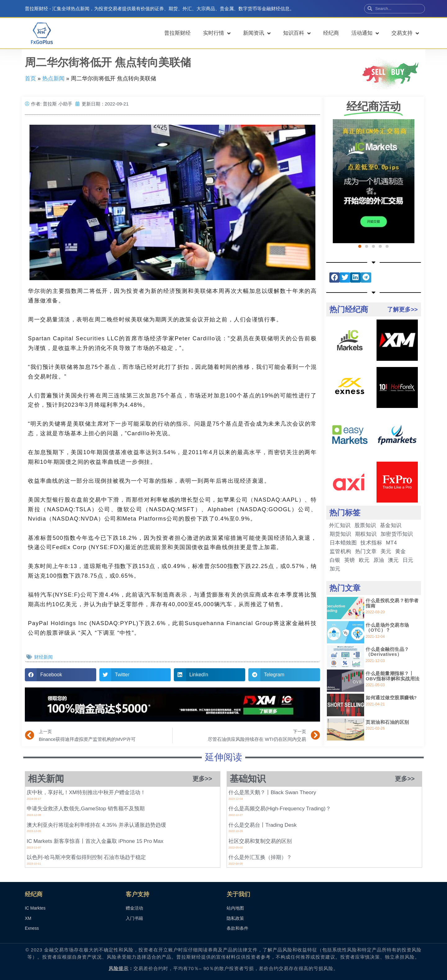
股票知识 (365, 525)
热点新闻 (53, 78)
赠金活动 (134, 908)
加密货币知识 (397, 534)
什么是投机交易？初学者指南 (392, 603)
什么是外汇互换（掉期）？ (260, 857)
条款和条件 (237, 929)
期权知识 (366, 534)
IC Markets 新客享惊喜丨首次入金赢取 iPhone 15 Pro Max (95, 841)
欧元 (364, 560)
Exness (32, 929)
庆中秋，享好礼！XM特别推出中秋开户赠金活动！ (86, 792)
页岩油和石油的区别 (387, 722)
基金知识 (391, 525)
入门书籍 (134, 919)
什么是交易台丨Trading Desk (262, 825)
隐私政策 (235, 919)
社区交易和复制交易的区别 (260, 841)
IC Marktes (35, 908)
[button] (61, 675)
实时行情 (217, 33)
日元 (408, 560)
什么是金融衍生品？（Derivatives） (387, 652)
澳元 (393, 560)
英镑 (350, 560)
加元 (335, 569)
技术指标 (371, 543)
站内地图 (235, 908)
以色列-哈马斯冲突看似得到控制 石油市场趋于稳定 (86, 857)
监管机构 (341, 551)
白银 (335, 560)
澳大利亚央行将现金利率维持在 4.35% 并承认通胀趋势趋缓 (96, 825)
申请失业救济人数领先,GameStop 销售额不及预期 (86, 809)
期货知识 (341, 534)
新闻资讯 (257, 33)
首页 (30, 78)
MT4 (391, 543)
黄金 (401, 551)
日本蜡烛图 (343, 543)
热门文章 (366, 551)
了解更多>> (402, 309)
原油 (379, 560)
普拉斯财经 (177, 33)
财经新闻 (43, 657)
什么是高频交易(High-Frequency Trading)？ (280, 809)
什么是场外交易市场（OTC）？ (387, 628)
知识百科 (297, 33)
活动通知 (365, 33)
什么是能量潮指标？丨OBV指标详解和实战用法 (393, 676)
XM (28, 919)
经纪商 (331, 33)
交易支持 (405, 33)
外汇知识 (340, 525)
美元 (386, 551)
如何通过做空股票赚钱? (391, 698)
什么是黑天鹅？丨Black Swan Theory (272, 792)
